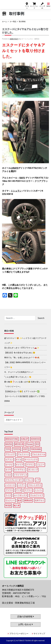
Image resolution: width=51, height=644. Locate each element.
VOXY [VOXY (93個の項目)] (25, 449)
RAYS (16, 168)
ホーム (4, 22)
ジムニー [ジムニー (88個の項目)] (41, 465)
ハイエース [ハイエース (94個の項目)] (10, 485)
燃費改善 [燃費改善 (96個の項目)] (28, 500)
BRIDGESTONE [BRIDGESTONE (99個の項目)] (12, 439)
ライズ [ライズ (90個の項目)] (8, 495)
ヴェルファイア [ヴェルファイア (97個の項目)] (37, 495)
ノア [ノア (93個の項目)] (38, 480)
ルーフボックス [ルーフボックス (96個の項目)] (21, 495)
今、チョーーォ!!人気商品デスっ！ (19, 372)
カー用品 (13, 22)
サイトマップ (39, 634)
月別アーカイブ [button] (13, 420)
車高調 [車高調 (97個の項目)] (8, 506)
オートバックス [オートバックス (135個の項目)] (31, 459)
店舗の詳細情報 (26, 617)
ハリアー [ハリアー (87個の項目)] (21, 485)
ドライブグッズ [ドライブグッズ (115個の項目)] (21, 475)
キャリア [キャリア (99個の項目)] (20, 465)
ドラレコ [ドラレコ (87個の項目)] (29, 480)
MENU (48, 5)
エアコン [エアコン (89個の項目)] (9, 459)
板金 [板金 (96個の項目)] (20, 500)
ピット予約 (42, 6)
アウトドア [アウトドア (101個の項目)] (10, 454)
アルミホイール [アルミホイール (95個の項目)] (39, 454)
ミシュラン (16, 191)
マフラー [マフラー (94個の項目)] (28, 490)
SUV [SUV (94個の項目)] (37, 444)
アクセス (27, 6)
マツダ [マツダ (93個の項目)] (19, 490)
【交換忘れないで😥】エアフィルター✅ (22, 391)
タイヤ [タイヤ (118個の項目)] (8, 470)
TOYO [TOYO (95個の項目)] (8, 449)
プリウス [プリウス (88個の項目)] (9, 490)
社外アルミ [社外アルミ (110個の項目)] (40, 500)
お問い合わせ (26, 624)
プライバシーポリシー (19, 634)
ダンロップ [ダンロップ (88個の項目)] (33, 470)
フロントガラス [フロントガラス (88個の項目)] (35, 485)
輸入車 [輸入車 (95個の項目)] (17, 506)
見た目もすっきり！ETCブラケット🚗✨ (22, 348)
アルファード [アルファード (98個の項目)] (23, 454)
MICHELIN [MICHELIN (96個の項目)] (19, 444)
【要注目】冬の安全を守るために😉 (20, 353)
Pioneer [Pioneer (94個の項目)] (30, 444)
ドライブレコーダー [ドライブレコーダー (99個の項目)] (14, 480)
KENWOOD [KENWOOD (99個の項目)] (35, 439)
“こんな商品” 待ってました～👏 (18, 377)
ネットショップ (34, 6)
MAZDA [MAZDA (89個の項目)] (9, 444)
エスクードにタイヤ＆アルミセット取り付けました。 (25, 31)
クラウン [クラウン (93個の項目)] (30, 465)
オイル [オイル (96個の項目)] (19, 459)
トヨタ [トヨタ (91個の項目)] (8, 475)
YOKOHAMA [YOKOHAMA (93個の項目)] (36, 449)
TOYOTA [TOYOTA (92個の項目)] (16, 449)
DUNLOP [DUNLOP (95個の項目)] (24, 439)
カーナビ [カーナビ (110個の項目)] (9, 465)
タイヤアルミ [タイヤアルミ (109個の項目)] (20, 470)
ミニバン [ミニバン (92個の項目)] (39, 490)
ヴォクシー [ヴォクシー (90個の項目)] (10, 500)
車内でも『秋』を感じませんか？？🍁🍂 (22, 358)
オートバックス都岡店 (11, 4)
